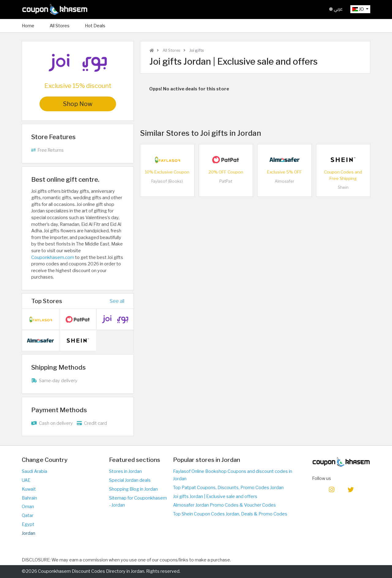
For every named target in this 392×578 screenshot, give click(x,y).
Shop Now (78, 104)
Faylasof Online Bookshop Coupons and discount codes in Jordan (233, 475)
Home (28, 26)
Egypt (28, 524)
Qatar (28, 515)
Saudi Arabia (34, 471)
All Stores (60, 26)
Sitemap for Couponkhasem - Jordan (138, 502)
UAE (26, 480)
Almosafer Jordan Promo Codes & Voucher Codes (224, 505)
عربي (336, 9)
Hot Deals (95, 26)
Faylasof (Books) (167, 181)
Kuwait (29, 489)
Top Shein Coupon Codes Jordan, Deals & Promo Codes (230, 514)
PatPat (226, 181)
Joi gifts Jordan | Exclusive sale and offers (215, 496)
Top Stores (47, 301)
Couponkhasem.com (53, 257)
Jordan (28, 533)
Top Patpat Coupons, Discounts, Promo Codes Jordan (228, 488)
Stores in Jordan (125, 471)
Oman (28, 507)
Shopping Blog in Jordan (133, 489)
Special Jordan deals (130, 480)
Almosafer (285, 181)
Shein (343, 187)
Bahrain (29, 498)
